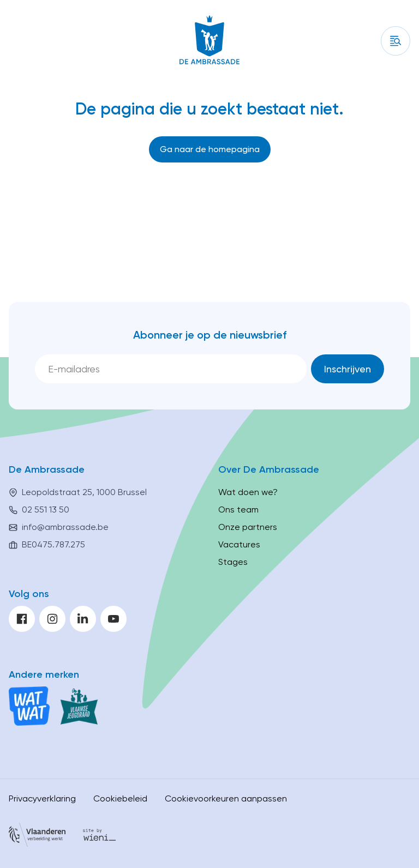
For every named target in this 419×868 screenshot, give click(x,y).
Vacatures (239, 544)
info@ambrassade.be (65, 527)
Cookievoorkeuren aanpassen (226, 798)
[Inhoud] (396, 41)
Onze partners (248, 527)
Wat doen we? (248, 492)
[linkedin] (83, 619)
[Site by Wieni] (99, 837)
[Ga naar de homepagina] (210, 149)
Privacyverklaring (42, 798)
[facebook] (22, 619)
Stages (233, 562)
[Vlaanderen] (37, 837)
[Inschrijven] (348, 369)
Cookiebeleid (120, 798)
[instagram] (52, 619)
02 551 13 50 (46, 510)
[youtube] (113, 619)
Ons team (238, 510)
